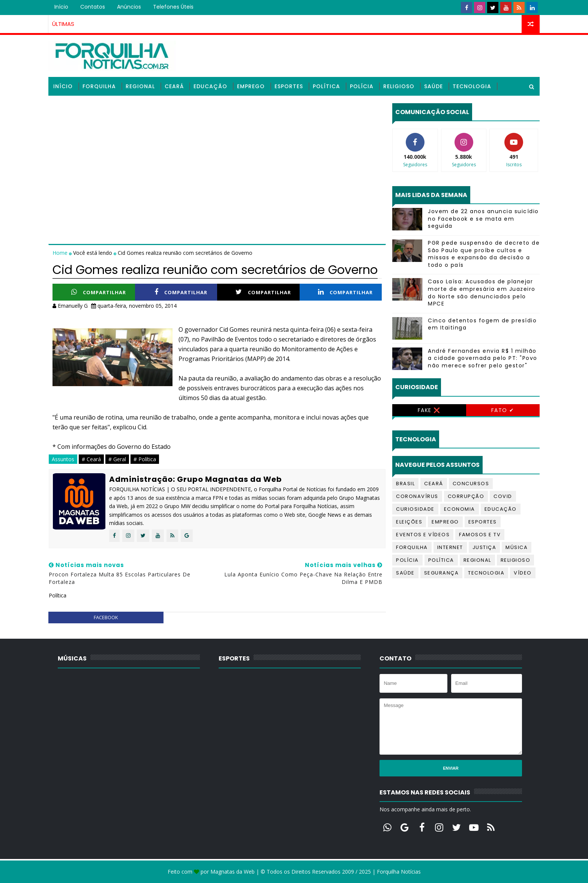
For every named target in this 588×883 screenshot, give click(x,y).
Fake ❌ (429, 410)
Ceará (174, 86)
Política (326, 86)
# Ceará (91, 459)
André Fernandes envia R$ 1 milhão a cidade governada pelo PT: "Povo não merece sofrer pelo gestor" (483, 358)
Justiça (484, 547)
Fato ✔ (503, 410)
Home (61, 253)
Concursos (471, 484)
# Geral (117, 459)
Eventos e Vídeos (423, 535)
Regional (140, 86)
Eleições (409, 522)
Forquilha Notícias (399, 872)
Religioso (399, 86)
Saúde (433, 86)
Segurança (442, 573)
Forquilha (99, 86)
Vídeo (523, 573)
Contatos (93, 7)
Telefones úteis (173, 7)
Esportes (289, 86)
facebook (106, 617)
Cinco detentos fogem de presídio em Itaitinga (482, 324)
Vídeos (64, 105)
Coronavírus (417, 496)
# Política (145, 459)
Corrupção (466, 496)
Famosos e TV (480, 535)
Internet (450, 547)
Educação (210, 86)
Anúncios (129, 7)
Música (517, 547)
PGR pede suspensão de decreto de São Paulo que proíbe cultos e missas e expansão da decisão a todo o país (484, 254)
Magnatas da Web (232, 872)
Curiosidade (415, 509)
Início (61, 7)
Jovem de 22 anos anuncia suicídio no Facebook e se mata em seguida (483, 219)
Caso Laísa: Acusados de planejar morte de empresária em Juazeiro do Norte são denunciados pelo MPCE (482, 293)
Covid (503, 496)
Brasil (405, 484)
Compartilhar (99, 292)
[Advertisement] (217, 156)
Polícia (362, 86)
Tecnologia (472, 86)
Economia (460, 509)
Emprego (251, 86)
